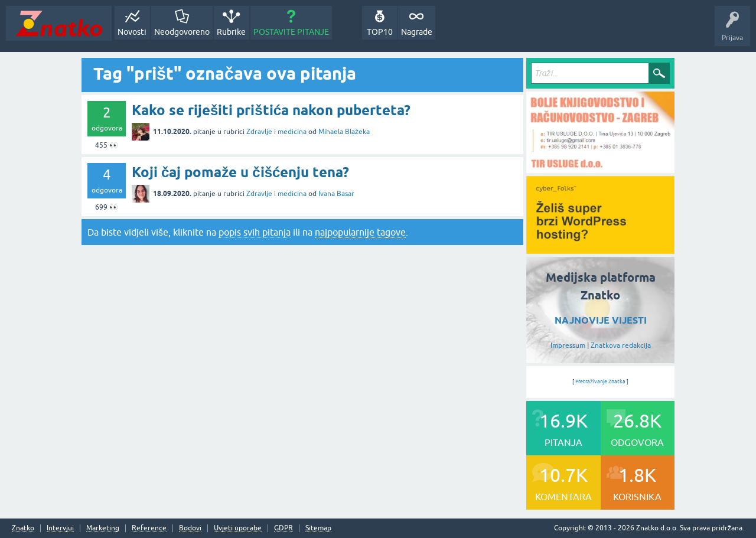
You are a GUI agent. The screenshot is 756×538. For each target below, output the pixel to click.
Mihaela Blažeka (344, 132)
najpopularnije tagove (360, 232)
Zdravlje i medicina (276, 132)
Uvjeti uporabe (238, 528)
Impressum (568, 345)
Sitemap (318, 528)
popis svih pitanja (255, 232)
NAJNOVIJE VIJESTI (601, 320)
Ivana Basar (336, 194)
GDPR (283, 528)
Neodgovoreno (182, 32)
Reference (149, 528)
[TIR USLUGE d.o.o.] (600, 169)
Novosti (132, 32)
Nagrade (417, 32)
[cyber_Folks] (600, 250)
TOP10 (380, 32)
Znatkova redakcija (621, 345)
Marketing (103, 528)
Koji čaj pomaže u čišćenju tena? (240, 172)
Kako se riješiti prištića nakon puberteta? (271, 110)
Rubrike (231, 32)
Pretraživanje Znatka (600, 382)
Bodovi (190, 528)
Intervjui (60, 528)
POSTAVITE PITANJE (291, 32)
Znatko (23, 528)
